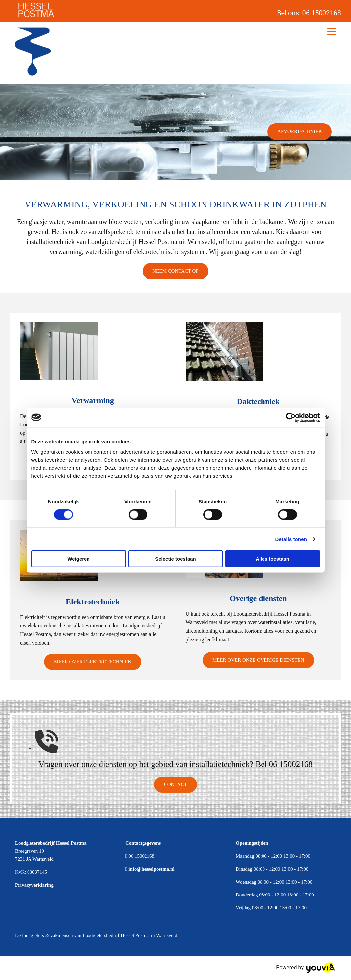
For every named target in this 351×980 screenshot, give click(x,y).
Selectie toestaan (175, 559)
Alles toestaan (272, 559)
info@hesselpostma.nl (151, 869)
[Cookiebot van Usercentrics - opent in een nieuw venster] (291, 417)
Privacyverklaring (34, 885)
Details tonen (291, 539)
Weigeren (78, 559)
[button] (300, 132)
